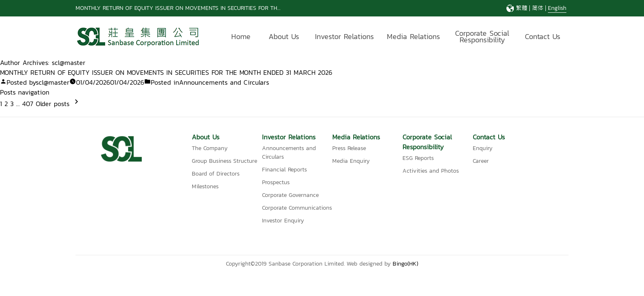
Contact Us (543, 36)
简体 (538, 8)
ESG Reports (418, 158)
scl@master (53, 82)
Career (481, 161)
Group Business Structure (224, 161)
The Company (210, 148)
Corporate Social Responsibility (482, 38)
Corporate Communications (297, 208)
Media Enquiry (351, 161)
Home (241, 36)
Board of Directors (216, 174)
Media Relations (413, 36)
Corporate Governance (290, 195)
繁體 (522, 8)
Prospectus (276, 182)
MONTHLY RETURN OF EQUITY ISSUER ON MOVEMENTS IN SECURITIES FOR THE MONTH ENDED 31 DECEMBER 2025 (224, 8)
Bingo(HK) (405, 264)
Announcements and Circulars (224, 82)
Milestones (205, 186)
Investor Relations (344, 36)
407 (28, 104)
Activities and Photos (431, 171)
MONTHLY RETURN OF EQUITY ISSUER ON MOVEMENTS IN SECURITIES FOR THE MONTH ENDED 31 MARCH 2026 (166, 72)
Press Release (349, 148)
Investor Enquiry (283, 221)
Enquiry (483, 148)
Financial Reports (284, 170)
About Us (284, 36)
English (557, 8)
